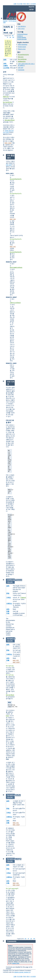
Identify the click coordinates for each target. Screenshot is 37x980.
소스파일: (6, 68)
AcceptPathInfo (23, 55)
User (8, 716)
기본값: (9, 597)
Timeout (23, 598)
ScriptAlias (7, 102)
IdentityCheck (15, 303)
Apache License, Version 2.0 (22, 972)
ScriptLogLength (22, 39)
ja (10, 37)
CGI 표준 (21, 68)
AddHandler (22, 62)
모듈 (15, 4)
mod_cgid (8, 143)
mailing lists (16, 963)
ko (13, 37)
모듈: (8, 611)
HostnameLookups (16, 268)
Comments (21, 70)
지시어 (10, 582)
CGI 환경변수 (22, 26)
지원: (8, 613)
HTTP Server (13, 21)
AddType (6, 97)
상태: (5, 63)
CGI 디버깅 (21, 29)
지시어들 (20, 4)
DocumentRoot (10, 120)
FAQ (25, 4)
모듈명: (6, 66)
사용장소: (9, 603)
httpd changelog (23, 45)
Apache (5, 21)
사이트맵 (33, 4)
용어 (28, 4)
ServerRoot (10, 695)
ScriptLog (20, 36)
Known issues (22, 47)
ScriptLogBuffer (22, 37)
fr (8, 37)
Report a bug (22, 49)
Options (21, 57)
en (13, 36)
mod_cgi (13, 219)
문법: (8, 593)
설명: (5, 60)
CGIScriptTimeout (22, 34)
